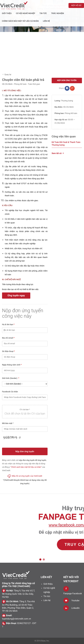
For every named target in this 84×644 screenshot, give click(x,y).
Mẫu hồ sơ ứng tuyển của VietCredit (25, 476)
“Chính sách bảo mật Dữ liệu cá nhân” (26, 467)
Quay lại (7, 75)
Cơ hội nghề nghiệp (49, 590)
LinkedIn (76, 608)
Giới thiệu (48, 584)
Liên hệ (47, 600)
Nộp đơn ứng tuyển (25, 451)
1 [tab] (40, 559)
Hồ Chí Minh (7, 84)
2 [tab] (44, 559)
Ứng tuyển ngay (16, 296)
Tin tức (47, 596)
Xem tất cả (58, 153)
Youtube (75, 600)
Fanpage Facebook (73, 593)
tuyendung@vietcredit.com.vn (17, 619)
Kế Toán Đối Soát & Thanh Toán (66, 144)
